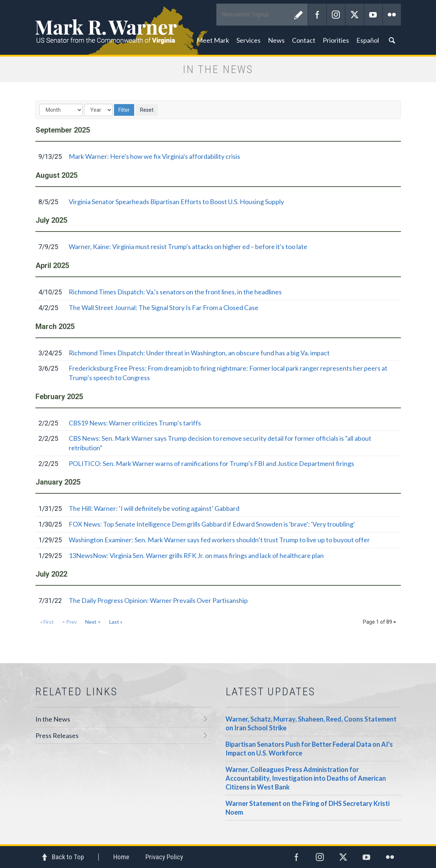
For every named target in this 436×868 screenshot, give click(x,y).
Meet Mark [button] (213, 40)
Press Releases (57, 735)
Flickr (392, 15)
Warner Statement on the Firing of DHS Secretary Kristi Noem (308, 808)
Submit (299, 15)
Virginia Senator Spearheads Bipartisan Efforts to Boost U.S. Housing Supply (176, 202)
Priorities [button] (336, 40)
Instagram (336, 15)
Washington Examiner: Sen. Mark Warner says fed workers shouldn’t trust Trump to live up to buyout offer (219, 540)
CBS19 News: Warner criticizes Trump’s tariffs (135, 423)
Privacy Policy (164, 857)
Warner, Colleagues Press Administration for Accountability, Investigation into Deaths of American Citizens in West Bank (306, 778)
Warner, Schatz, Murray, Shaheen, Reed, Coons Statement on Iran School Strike (311, 723)
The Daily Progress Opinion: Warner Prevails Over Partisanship (158, 600)
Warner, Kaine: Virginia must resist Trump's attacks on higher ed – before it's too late (188, 246)
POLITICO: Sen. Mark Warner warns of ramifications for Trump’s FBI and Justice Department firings (211, 463)
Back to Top (68, 857)
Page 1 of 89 (380, 622)
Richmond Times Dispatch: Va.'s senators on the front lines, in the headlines (175, 292)
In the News (53, 719)
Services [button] (249, 40)
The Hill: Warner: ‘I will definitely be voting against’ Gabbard (154, 508)
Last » (116, 622)
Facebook (317, 15)
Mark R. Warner (218, 27)
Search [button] (392, 40)
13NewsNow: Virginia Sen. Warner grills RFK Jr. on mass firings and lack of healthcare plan (196, 555)
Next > (93, 622)
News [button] (276, 40)
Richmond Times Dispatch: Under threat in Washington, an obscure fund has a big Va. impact (199, 353)
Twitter (355, 15)
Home (121, 857)
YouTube (373, 15)
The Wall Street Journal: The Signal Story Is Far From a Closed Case (164, 307)
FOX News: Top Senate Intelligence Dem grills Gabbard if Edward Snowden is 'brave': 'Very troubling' (212, 524)
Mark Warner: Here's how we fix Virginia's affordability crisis (154, 156)
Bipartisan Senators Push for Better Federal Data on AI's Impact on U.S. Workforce (309, 749)
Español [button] (368, 40)
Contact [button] (304, 40)
